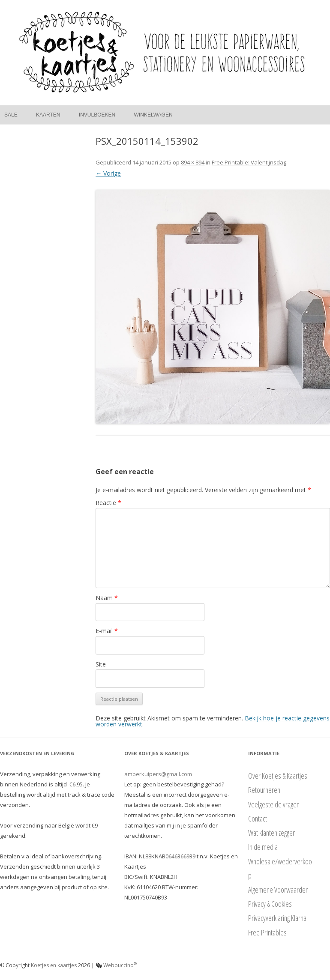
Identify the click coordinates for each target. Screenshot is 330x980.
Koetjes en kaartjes (54, 965)
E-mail (107, 631)
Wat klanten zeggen (272, 833)
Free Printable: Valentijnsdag (249, 162)
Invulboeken (97, 115)
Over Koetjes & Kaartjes (278, 776)
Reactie (108, 503)
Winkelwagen (153, 115)
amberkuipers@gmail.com (158, 774)
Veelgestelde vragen (274, 804)
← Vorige (108, 173)
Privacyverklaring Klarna (277, 918)
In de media (263, 847)
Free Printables (267, 932)
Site (101, 664)
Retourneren (264, 790)
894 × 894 (193, 162)
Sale (11, 115)
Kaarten (48, 115)
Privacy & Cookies (270, 904)
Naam (107, 598)
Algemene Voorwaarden (278, 890)
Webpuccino (116, 965)
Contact (258, 819)
